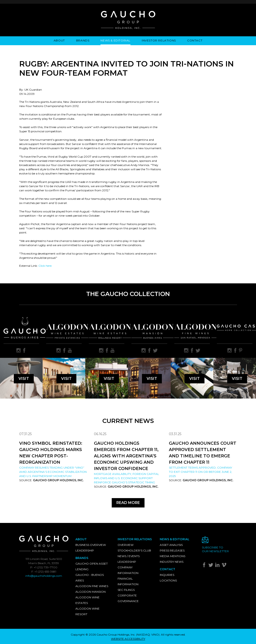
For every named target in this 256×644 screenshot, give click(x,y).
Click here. (45, 266)
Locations (168, 580)
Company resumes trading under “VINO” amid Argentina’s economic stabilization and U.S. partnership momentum (53, 472)
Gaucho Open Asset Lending (92, 566)
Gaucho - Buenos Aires (90, 578)
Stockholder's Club (134, 550)
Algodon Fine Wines (92, 586)
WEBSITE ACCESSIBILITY (128, 639)
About (59, 40)
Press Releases (172, 550)
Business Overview (91, 545)
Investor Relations (159, 40)
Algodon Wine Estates (87, 600)
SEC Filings (126, 590)
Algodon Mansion (91, 592)
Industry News (172, 562)
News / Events (129, 556)
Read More (128, 503)
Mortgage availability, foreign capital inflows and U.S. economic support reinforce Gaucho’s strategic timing (126, 478)
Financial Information (128, 581)
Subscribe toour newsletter (215, 549)
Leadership (85, 550)
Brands (83, 40)
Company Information (128, 570)
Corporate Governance (128, 598)
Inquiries (167, 575)
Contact (195, 40)
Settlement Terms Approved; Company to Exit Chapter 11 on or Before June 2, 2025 (200, 472)
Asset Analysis (171, 545)
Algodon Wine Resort (87, 611)
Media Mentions (173, 556)
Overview (126, 545)
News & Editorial (115, 40)
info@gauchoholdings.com (44, 576)
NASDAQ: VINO (148, 635)
